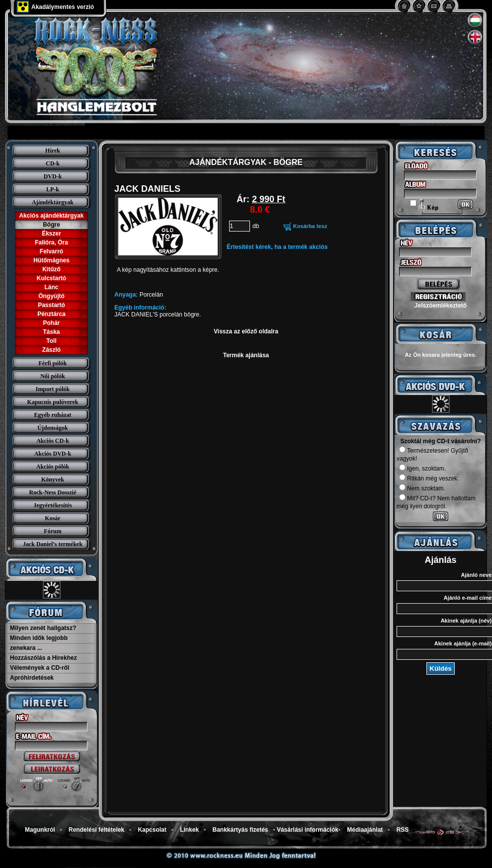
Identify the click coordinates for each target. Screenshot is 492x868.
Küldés (440, 669)
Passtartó (51, 305)
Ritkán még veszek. (429, 478)
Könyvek (53, 479)
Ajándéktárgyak (53, 202)
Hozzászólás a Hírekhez (43, 658)
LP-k (53, 189)
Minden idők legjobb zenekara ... (39, 643)
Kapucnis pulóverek (53, 402)
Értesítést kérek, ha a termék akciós (277, 247)
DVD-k (53, 176)
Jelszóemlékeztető (441, 306)
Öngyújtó (51, 296)
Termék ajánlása (246, 355)
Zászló (51, 350)
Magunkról (40, 830)
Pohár (51, 323)
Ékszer (51, 234)
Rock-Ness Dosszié (53, 492)
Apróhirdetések (32, 678)
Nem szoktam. (422, 488)
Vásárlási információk (308, 830)
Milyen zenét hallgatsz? (43, 628)
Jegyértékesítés (52, 505)
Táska (51, 332)
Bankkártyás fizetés (240, 830)
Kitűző (51, 269)
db (256, 226)
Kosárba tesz (310, 226)
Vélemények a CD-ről (40, 668)
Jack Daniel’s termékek (53, 544)
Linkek (189, 830)
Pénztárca (51, 314)
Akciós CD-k (53, 441)
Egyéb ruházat (53, 415)
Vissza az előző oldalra (246, 331)
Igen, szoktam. (422, 469)
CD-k (53, 163)
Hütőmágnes (51, 260)
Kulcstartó (51, 278)
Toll (51, 341)
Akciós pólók (53, 467)
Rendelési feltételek (96, 830)
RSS (403, 830)
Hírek (53, 151)
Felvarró (51, 251)
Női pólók (53, 376)
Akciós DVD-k (53, 454)
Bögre (51, 225)
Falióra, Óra (51, 242)
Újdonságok (52, 428)
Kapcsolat (152, 830)
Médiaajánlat (365, 830)
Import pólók (53, 389)
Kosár (52, 518)
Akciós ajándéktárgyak (51, 216)
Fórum (52, 531)
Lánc (51, 287)
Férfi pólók (53, 363)
